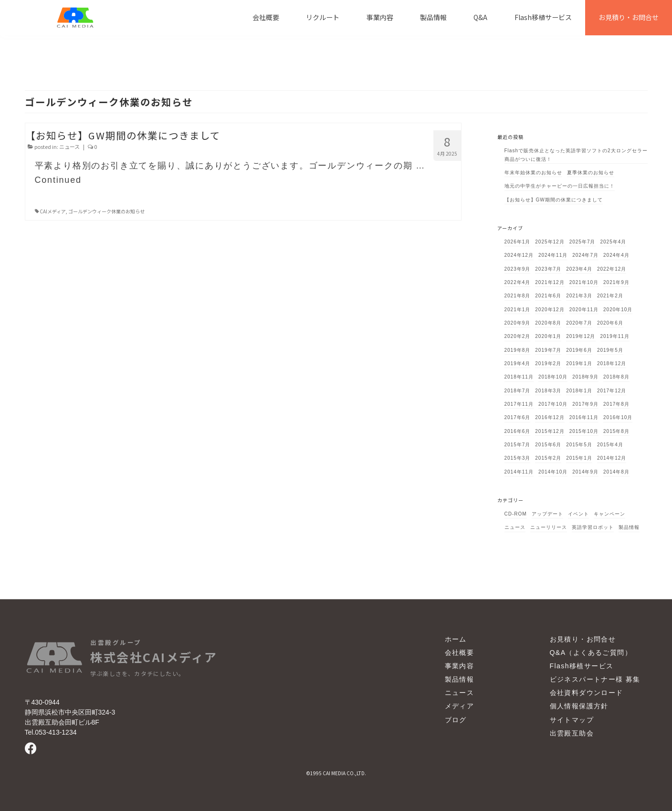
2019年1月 (579, 363)
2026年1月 (518, 242)
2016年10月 (618, 417)
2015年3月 (518, 458)
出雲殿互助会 (572, 733)
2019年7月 (548, 350)
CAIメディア (53, 211)
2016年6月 (518, 431)
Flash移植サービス (582, 666)
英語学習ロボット (593, 527)
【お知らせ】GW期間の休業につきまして (554, 200)
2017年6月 (518, 417)
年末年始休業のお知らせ (533, 173)
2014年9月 (585, 472)
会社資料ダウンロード (587, 693)
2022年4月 (518, 282)
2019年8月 (518, 350)
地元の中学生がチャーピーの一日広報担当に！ (560, 186)
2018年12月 (612, 363)
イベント (578, 514)
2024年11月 (553, 255)
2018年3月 (548, 391)
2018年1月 (579, 391)
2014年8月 (616, 472)
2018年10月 (553, 377)
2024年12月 (519, 255)
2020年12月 (550, 310)
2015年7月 (518, 445)
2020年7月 (579, 323)
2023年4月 (579, 269)
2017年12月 (612, 391)
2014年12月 (612, 458)
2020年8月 (548, 323)
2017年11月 (519, 404)
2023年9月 (518, 269)
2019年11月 (615, 336)
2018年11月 (519, 377)
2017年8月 (616, 404)
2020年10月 (618, 310)
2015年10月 (584, 431)
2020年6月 (610, 323)
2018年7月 (518, 391)
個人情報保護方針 (579, 706)
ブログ (456, 720)
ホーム (456, 639)
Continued (58, 180)
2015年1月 (579, 458)
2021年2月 (610, 296)
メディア (460, 706)
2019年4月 (518, 363)
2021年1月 (518, 310)
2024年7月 (585, 255)
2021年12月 (550, 282)
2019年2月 (548, 363)
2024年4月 (616, 255)
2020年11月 (584, 310)
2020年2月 (518, 336)
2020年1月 (548, 336)
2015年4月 (610, 445)
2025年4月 (614, 242)
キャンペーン (609, 514)
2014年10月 (553, 472)
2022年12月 (612, 269)
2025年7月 (583, 242)
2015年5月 (579, 445)
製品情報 (629, 527)
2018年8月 (616, 377)
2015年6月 (548, 445)
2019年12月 (581, 336)
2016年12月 (550, 417)
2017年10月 (553, 404)
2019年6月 (579, 350)
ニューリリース (549, 527)
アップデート (547, 514)
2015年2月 (548, 458)
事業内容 (460, 666)
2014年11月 (519, 472)
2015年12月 (550, 431)
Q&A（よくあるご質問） (591, 653)
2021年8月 (518, 296)
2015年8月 (616, 431)
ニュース (69, 147)
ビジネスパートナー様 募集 (595, 679)
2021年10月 (584, 282)
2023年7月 (548, 269)
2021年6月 (548, 296)
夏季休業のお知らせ (591, 173)
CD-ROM (516, 514)
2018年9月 (585, 377)
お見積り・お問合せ (583, 639)
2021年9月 (616, 282)
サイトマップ (572, 720)
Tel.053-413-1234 (51, 732)
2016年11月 (584, 417)
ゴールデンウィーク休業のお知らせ (106, 211)
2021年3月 (579, 296)
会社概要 (460, 653)
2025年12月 (550, 242)
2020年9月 (518, 323)
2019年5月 (610, 350)
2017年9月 (585, 404)
